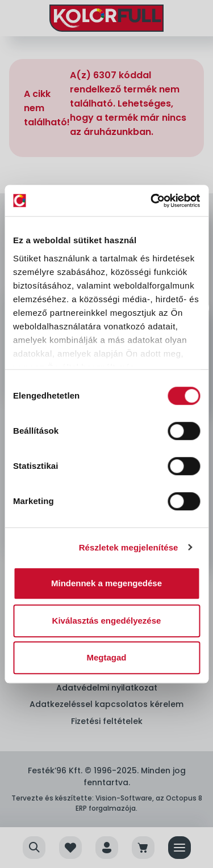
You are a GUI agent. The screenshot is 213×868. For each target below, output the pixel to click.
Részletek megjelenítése (129, 547)
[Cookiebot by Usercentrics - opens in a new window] (152, 201)
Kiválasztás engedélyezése (107, 621)
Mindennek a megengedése (106, 583)
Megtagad (106, 657)
